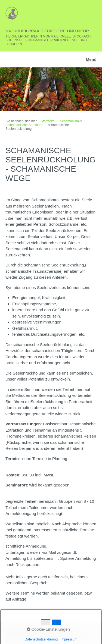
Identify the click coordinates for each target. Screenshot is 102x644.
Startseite (48, 121)
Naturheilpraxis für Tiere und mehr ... (50, 31)
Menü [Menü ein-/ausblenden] (91, 59)
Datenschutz (67, 629)
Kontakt (28, 629)
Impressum (46, 629)
